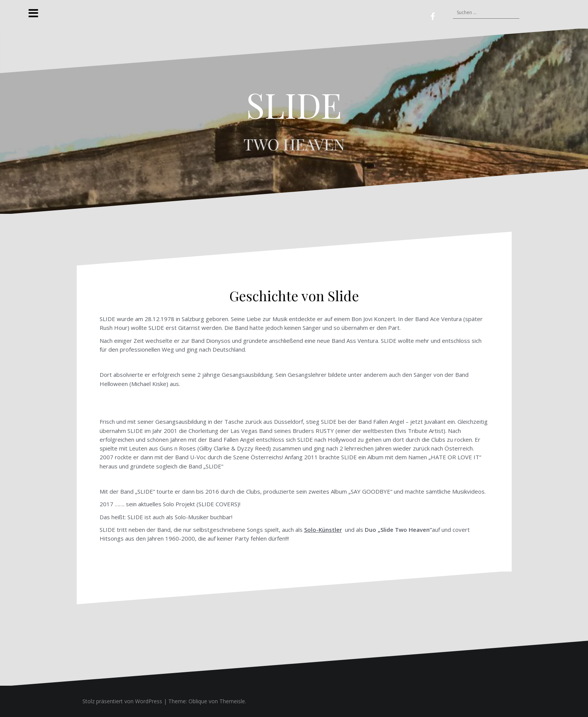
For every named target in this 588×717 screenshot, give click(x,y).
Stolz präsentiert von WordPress (122, 701)
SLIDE (294, 105)
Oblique (198, 701)
